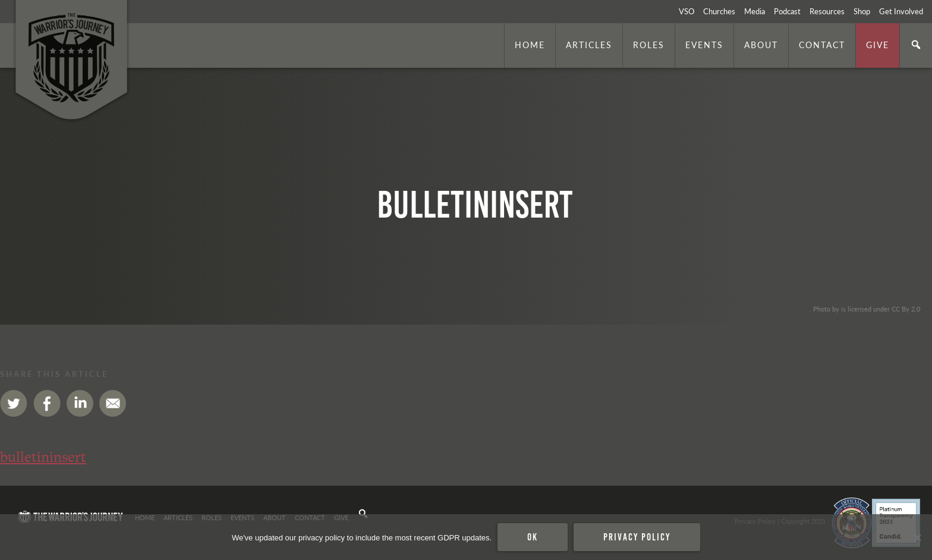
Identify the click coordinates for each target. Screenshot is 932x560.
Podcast (787, 11)
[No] (917, 537)
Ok (533, 537)
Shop (862, 11)
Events (704, 45)
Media (755, 11)
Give (878, 45)
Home (530, 45)
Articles (589, 45)
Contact (822, 45)
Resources (827, 11)
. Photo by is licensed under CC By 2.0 (865, 309)
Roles (649, 45)
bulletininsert (43, 457)
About (761, 45)
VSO (687, 11)
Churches (719, 11)
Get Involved (901, 11)
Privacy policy (637, 537)
